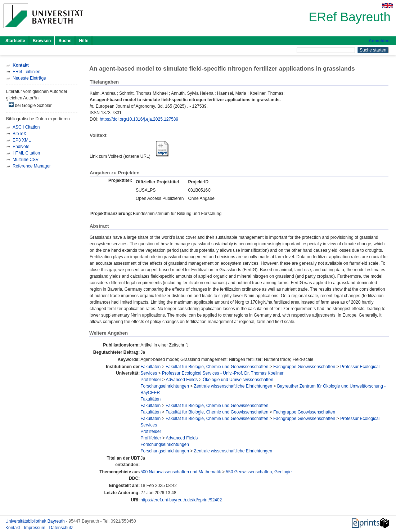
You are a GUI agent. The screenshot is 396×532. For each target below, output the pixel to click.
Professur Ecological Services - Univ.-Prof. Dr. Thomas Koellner (223, 373)
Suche (65, 41)
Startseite (15, 41)
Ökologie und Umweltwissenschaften (238, 380)
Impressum (35, 528)
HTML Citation (26, 153)
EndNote (21, 147)
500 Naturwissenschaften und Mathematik (181, 472)
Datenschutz (61, 528)
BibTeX (19, 134)
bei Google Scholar (30, 105)
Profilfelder (151, 380)
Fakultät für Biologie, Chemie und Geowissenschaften (217, 367)
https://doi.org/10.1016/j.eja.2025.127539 (139, 119)
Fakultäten (150, 367)
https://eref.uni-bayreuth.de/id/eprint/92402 (181, 500)
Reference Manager (32, 166)
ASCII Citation (26, 127)
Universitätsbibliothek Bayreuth (36, 521)
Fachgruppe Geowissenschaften (304, 367)
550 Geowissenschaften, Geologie (259, 472)
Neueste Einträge (29, 78)
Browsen (42, 41)
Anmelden (379, 41)
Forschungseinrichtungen (165, 386)
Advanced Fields (182, 380)
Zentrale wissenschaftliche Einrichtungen (233, 386)
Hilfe (84, 41)
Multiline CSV (26, 160)
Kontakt (13, 528)
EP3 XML (22, 140)
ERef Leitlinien (26, 72)
